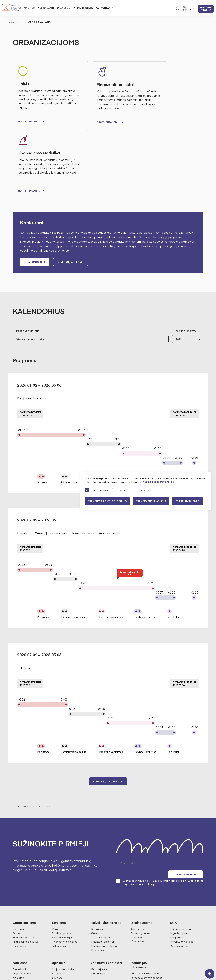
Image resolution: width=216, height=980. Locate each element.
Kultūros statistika (101, 918)
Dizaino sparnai (179, 868)
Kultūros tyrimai (100, 914)
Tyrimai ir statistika (85, 8)
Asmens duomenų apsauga (147, 900)
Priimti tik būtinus (190, 501)
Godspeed (111, 964)
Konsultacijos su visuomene (146, 904)
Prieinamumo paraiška (144, 929)
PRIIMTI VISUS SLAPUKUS (153, 501)
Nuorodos (136, 933)
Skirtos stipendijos (62, 860)
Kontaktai (108, 8)
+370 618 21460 (111, 951)
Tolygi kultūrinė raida (182, 864)
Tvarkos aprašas (62, 855)
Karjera (56, 925)
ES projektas (138, 863)
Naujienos (63, 8)
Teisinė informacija (141, 921)
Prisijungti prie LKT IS (206, 9)
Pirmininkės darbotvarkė (66, 904)
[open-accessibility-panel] (210, 974)
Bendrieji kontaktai (102, 891)
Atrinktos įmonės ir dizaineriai (141, 857)
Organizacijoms (179, 855)
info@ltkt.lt (136, 951)
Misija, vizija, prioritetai (64, 891)
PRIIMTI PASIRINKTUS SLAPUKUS (108, 501)
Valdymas (58, 896)
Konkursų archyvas (71, 192)
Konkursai (18, 851)
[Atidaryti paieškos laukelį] (178, 9)
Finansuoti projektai (24, 860)
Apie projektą (138, 851)
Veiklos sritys (138, 917)
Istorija (56, 917)
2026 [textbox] (179, 269)
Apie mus (29, 8)
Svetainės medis (78, 964)
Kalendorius (20, 868)
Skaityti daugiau (29, 121)
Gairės (16, 855)
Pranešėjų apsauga (142, 912)
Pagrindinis (14, 22)
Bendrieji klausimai (181, 851)
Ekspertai (57, 908)
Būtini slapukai (97, 490)
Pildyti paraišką (34, 192)
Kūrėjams (175, 860)
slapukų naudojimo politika (158, 482)
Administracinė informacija (146, 896)
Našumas (143, 490)
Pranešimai (19, 891)
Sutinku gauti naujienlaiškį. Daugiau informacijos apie (160, 805)
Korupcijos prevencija (143, 908)
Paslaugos (137, 925)
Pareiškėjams (46, 8)
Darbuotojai (98, 896)
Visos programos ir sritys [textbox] (31, 269)
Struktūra (57, 900)
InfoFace (142, 964)
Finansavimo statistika (25, 864)
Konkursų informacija (108, 712)
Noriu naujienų (189, 794)
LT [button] (191, 9)
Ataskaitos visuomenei (65, 921)
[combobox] (91, 269)
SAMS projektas (100, 922)
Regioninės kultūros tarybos (68, 912)
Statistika (121, 490)
